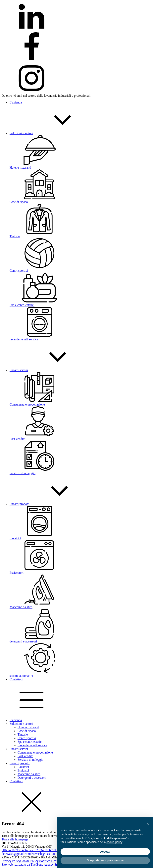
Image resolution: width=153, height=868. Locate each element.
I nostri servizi (19, 749)
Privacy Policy (11, 861)
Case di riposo (27, 731)
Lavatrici (23, 767)
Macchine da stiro (29, 774)
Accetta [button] (105, 852)
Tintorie (23, 734)
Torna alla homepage (15, 839)
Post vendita (25, 756)
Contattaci (16, 781)
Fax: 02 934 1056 (39, 850)
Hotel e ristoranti (28, 727)
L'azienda (16, 720)
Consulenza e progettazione (35, 752)
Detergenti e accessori (32, 778)
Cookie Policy (29, 861)
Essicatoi (23, 770)
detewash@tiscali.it (42, 854)
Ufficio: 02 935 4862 (15, 850)
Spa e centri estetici (30, 742)
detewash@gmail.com (16, 854)
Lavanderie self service (32, 745)
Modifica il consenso (52, 861)
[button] (148, 824)
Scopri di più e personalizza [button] (105, 860)
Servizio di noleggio (30, 760)
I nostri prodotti (20, 763)
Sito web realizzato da (30, 865)
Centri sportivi (27, 738)
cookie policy (114, 842)
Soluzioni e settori (21, 724)
